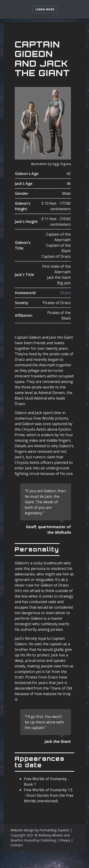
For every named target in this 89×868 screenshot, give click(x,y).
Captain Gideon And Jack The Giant (42, 59)
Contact (17, 845)
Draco (65, 293)
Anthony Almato (51, 835)
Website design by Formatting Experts (40, 830)
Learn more (45, 9)
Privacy (65, 840)
